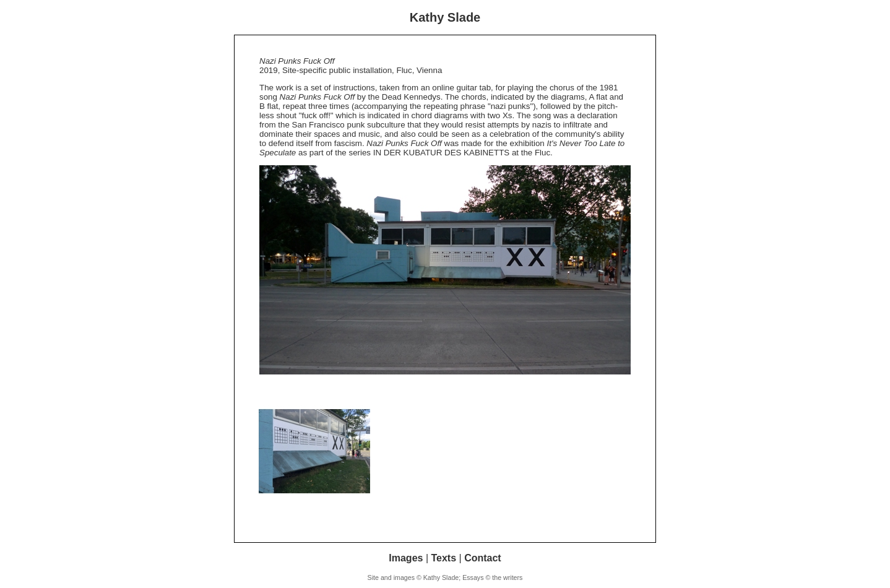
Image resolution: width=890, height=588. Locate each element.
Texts (443, 558)
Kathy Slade (445, 17)
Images (406, 558)
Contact (483, 558)
